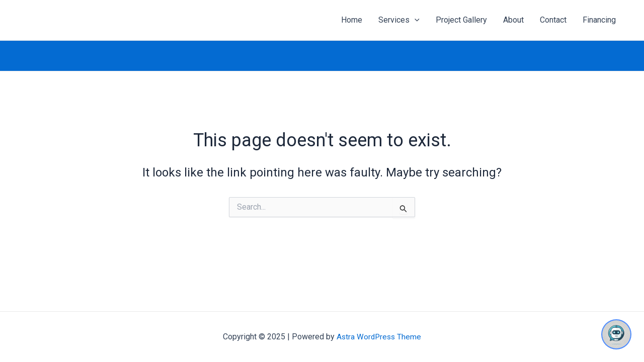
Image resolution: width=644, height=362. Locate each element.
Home (352, 20)
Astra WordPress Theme (379, 337)
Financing (599, 20)
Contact (553, 20)
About (513, 20)
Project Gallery (461, 20)
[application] (415, 20)
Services (399, 20)
